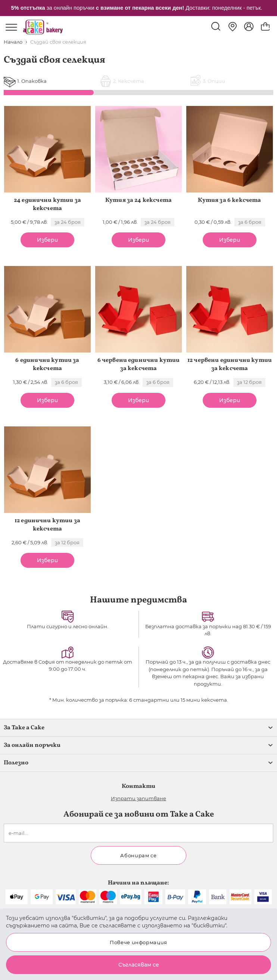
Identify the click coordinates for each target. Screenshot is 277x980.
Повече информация (138, 942)
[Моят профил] (249, 26)
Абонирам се (138, 855)
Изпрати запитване (138, 798)
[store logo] (43, 27)
